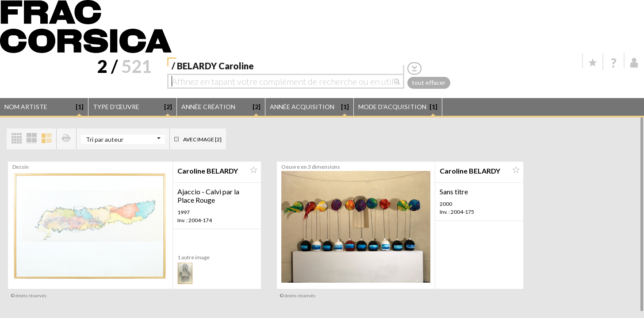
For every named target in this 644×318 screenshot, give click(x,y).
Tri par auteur (105, 139)
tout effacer (429, 82)
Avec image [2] (202, 139)
